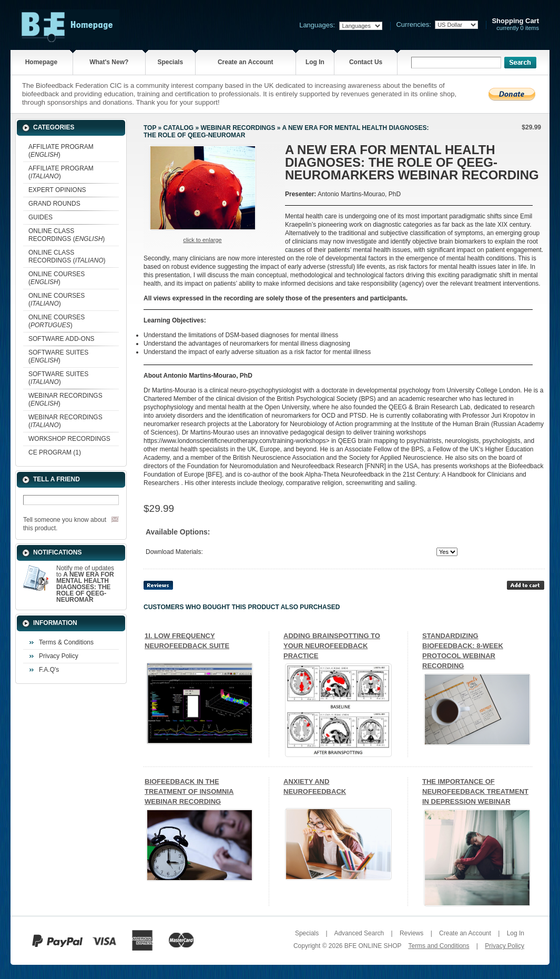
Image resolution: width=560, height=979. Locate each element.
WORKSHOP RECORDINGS (69, 439)
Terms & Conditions (66, 642)
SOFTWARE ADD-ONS (62, 339)
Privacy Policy (59, 656)
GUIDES (40, 217)
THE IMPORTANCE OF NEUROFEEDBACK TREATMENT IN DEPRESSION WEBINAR (475, 791)
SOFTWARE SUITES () (58, 356)
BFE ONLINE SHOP (373, 946)
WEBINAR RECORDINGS (238, 128)
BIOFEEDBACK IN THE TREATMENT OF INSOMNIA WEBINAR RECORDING (189, 791)
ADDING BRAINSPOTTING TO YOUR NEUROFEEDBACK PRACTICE (332, 646)
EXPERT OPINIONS (57, 190)
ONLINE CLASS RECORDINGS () (67, 235)
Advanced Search (359, 933)
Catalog (179, 128)
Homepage (41, 62)
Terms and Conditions (439, 946)
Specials (170, 62)
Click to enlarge (202, 240)
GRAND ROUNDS (54, 204)
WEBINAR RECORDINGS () (65, 400)
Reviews (411, 933)
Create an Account (246, 62)
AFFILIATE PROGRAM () (61, 151)
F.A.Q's (49, 670)
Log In (315, 62)
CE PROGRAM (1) (55, 452)
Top (150, 128)
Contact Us (366, 62)
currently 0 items (515, 24)
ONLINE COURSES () (57, 278)
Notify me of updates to (85, 584)
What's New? (109, 62)
